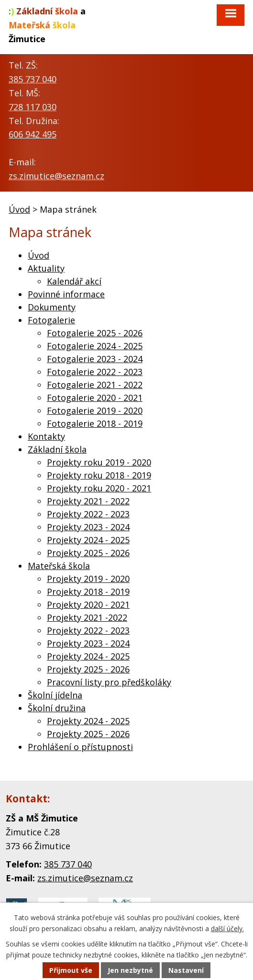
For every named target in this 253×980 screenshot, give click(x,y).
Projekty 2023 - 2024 (88, 527)
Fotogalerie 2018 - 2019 (95, 423)
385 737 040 (33, 79)
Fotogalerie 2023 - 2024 (95, 359)
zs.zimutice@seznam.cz (56, 176)
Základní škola (57, 449)
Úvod (19, 209)
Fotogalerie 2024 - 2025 (95, 346)
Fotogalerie (51, 320)
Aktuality (46, 268)
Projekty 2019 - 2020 (88, 579)
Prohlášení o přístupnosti (80, 747)
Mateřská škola (59, 566)
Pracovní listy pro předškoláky (109, 682)
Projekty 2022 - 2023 (88, 514)
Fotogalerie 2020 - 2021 (95, 398)
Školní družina (57, 708)
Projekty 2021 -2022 (87, 617)
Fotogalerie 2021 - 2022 (95, 385)
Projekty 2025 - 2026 (88, 553)
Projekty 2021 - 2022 (88, 501)
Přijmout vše (71, 970)
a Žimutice (47, 25)
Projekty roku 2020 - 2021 (99, 488)
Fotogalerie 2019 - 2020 (95, 410)
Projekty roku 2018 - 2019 (99, 475)
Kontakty (46, 436)
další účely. (227, 929)
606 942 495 (33, 134)
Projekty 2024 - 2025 (88, 540)
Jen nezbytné (130, 970)
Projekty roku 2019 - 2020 (99, 462)
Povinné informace (66, 294)
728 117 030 (33, 107)
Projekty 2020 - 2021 (88, 604)
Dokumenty (52, 307)
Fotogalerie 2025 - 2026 (95, 333)
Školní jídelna (55, 695)
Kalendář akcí (74, 281)
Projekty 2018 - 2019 (88, 592)
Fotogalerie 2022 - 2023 (95, 372)
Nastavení (186, 970)
